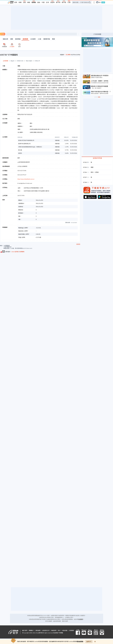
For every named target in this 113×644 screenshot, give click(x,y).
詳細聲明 (81, 619)
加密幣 (52, 2)
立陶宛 (97, 172)
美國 (92, 167)
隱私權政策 (80, 641)
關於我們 (25, 631)
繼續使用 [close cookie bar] (89, 642)
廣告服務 (38, 631)
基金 (39, 2)
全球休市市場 (97, 158)
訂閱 (69, 2)
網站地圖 (65, 631)
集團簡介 (31, 631)
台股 (24, 2)
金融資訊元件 (46, 631)
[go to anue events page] (94, 2)
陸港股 (34, 2)
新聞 (20, 2)
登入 (100, 2)
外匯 (43, 2)
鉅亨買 (58, 2)
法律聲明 (71, 631)
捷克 (92, 172)
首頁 (16, 2)
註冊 (103, 2)
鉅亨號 (64, 2)
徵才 (59, 631)
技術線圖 (98, 34)
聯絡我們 (54, 631)
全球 (47, 2)
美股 (29, 2)
